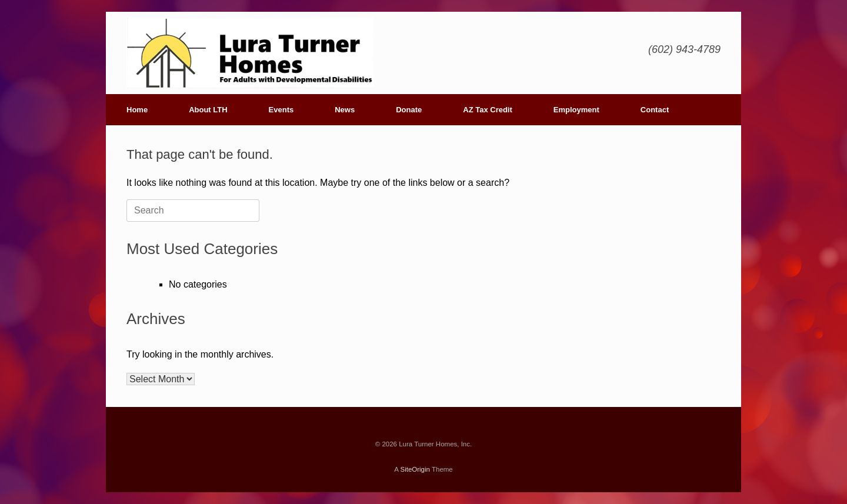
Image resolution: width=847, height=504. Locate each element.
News (345, 110)
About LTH (208, 110)
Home (137, 110)
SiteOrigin (415, 469)
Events (281, 110)
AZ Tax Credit (488, 110)
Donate (409, 110)
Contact (655, 110)
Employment (576, 110)
